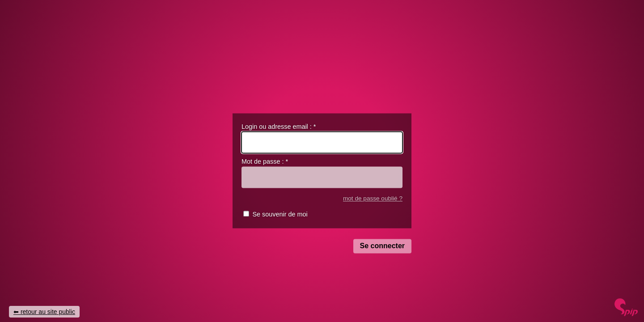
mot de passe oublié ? (373, 198)
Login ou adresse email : (279, 127)
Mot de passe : (265, 162)
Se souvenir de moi (280, 215)
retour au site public (48, 312)
